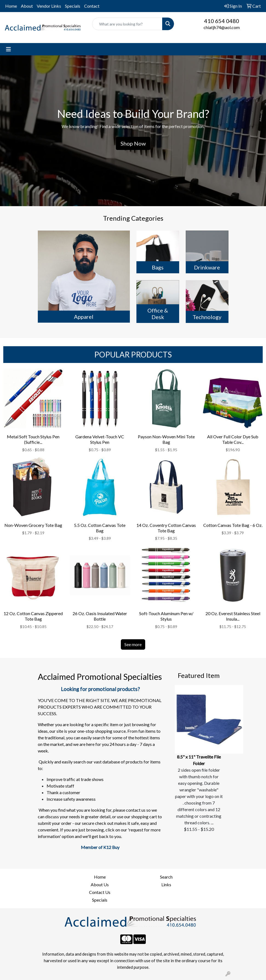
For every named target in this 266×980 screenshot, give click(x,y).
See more (133, 644)
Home (11, 6)
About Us (100, 884)
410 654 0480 (222, 21)
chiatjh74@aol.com (222, 27)
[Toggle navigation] (8, 49)
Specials (73, 6)
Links (166, 884)
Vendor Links (49, 6)
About (27, 6)
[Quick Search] (127, 24)
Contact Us (100, 892)
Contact (92, 6)
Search (166, 877)
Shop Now (133, 143)
